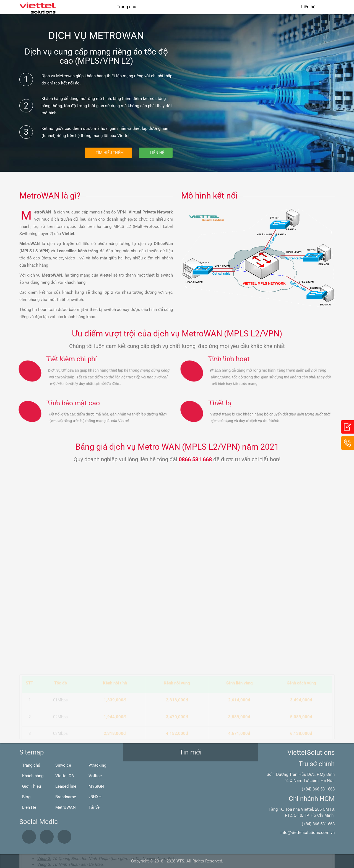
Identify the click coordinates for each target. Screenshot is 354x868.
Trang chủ (127, 7)
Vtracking (97, 765)
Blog (26, 797)
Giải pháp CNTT (195, 7)
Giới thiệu (157, 7)
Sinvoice (63, 765)
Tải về (94, 807)
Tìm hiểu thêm (110, 153)
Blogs (283, 7)
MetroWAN (66, 807)
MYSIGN (96, 786)
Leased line (66, 786)
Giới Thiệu (32, 786)
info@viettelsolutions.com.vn (308, 833)
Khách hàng (33, 776)
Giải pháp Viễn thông (244, 7)
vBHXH (95, 797)
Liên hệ (308, 7)
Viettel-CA (65, 776)
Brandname (66, 797)
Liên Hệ (157, 153)
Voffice (95, 776)
